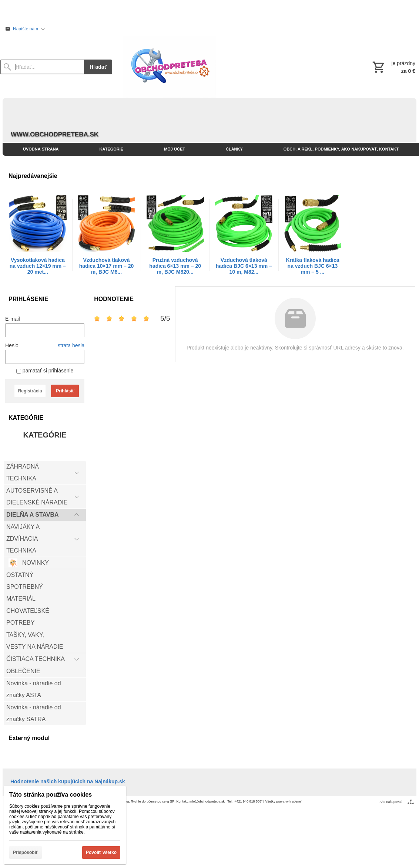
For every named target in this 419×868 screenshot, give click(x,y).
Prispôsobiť (26, 852)
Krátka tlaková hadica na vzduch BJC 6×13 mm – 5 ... (313, 266)
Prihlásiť (65, 391)
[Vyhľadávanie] (42, 67)
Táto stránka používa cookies (51, 795)
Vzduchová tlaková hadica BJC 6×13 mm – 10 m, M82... (244, 266)
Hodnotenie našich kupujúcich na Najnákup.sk (68, 781)
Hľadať (98, 67)
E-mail (13, 319)
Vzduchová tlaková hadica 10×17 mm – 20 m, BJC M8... (107, 266)
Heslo (12, 345)
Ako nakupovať (391, 802)
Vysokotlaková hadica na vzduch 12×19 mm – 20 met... (38, 266)
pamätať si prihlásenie (45, 371)
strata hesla (71, 345)
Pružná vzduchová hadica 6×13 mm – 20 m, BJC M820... (175, 266)
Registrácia (30, 391)
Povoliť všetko (101, 852)
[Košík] (393, 67)
